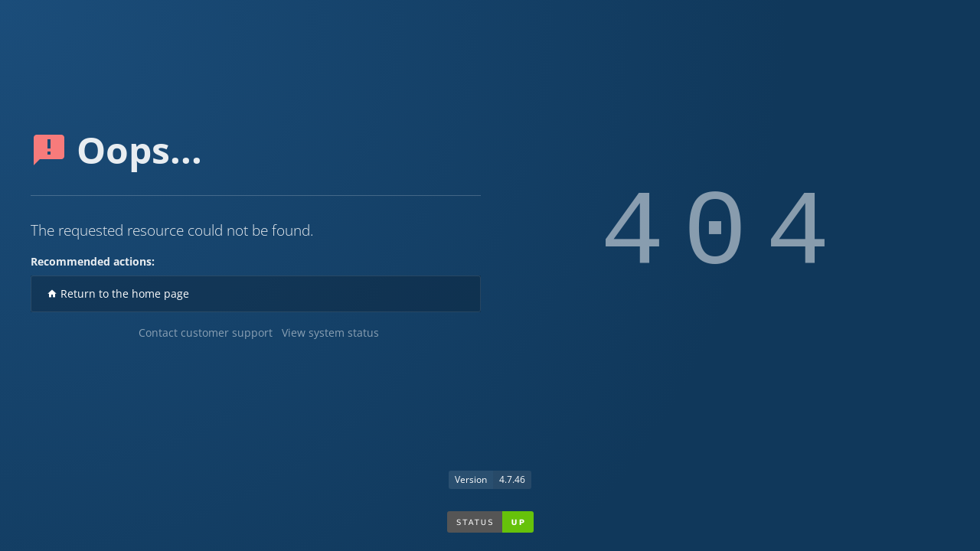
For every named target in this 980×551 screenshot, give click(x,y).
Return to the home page (118, 293)
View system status (330, 333)
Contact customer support (206, 333)
